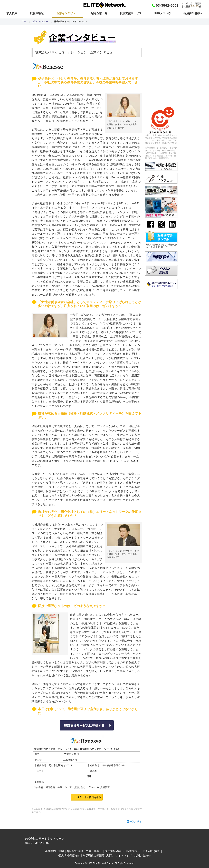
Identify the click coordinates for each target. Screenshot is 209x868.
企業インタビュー (67, 13)
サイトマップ (123, 856)
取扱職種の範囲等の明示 (98, 856)
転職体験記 (37, 13)
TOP (24, 22)
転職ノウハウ (163, 13)
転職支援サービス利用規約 (143, 851)
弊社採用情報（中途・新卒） (84, 851)
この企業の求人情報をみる (87, 797)
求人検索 (12, 13)
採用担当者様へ (193, 13)
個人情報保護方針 (69, 856)
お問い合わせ (142, 856)
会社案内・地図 (54, 851)
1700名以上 (167, 169)
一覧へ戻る (136, 822)
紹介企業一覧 (99, 13)
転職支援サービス (131, 13)
